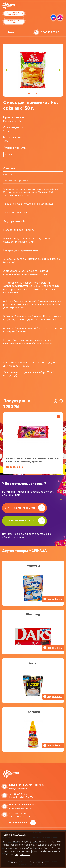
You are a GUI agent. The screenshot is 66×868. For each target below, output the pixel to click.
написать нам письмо (26, 521)
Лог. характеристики (16, 181)
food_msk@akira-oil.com (20, 808)
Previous (7, 70)
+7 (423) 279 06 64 (18, 794)
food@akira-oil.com (18, 789)
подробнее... (23, 854)
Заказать (10, 154)
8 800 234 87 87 (50, 32)
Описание (10, 168)
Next (59, 70)
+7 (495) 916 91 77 (18, 814)
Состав (8, 174)
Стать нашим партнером (25, 508)
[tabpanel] (33, 70)
